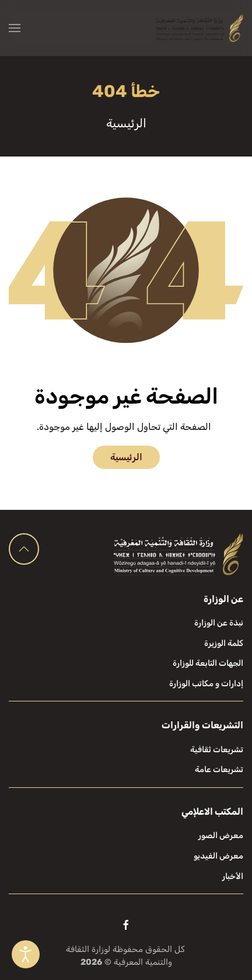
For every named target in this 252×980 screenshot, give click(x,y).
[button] (15, 28)
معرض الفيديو (218, 856)
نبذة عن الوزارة (219, 623)
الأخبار (233, 876)
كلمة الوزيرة (224, 643)
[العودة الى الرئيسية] (199, 28)
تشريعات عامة (219, 769)
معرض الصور (221, 835)
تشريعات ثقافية (217, 750)
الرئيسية (126, 457)
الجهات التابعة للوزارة (208, 663)
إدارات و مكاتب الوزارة (206, 684)
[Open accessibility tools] (26, 954)
